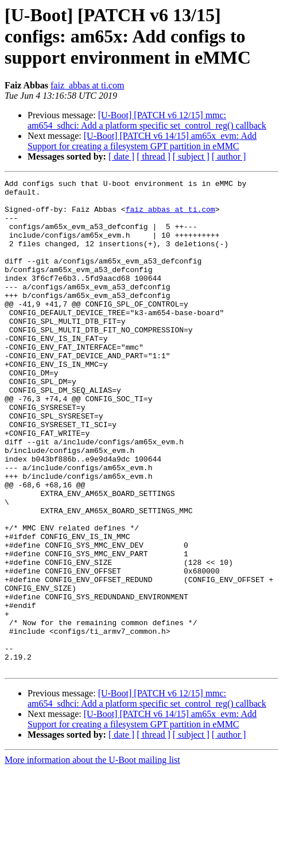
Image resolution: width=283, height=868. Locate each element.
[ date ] (121, 156)
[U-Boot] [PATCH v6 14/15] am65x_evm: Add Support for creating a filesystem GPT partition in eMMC (142, 141)
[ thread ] (154, 156)
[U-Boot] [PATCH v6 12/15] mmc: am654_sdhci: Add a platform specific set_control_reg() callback (147, 120)
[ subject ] (191, 156)
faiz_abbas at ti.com (87, 85)
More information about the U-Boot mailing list (92, 858)
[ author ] (229, 156)
